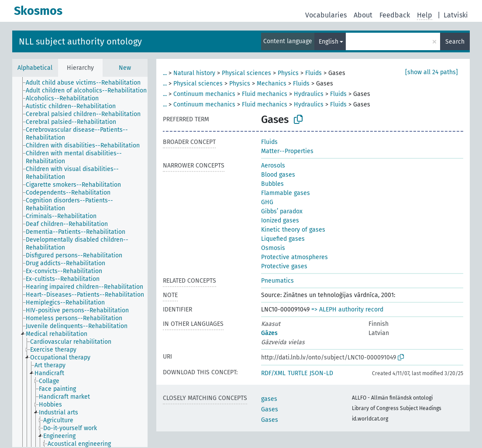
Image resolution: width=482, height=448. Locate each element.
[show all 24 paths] (432, 72)
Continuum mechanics (204, 94)
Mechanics (272, 84)
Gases (270, 409)
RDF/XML (273, 373)
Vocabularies (326, 15)
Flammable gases (286, 193)
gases (269, 399)
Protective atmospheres (294, 257)
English (329, 42)
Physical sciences (246, 73)
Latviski (456, 15)
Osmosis (273, 248)
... (165, 73)
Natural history (194, 73)
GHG (267, 202)
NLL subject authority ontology (80, 41)
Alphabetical (35, 68)
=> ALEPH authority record (347, 309)
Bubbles (272, 184)
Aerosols (273, 166)
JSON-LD (321, 373)
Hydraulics (309, 94)
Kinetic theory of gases (293, 230)
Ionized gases (280, 221)
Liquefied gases (283, 239)
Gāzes (269, 333)
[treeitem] (87, 83)
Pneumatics (277, 281)
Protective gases (284, 266)
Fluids (313, 73)
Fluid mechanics (265, 94)
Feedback (395, 15)
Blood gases (278, 175)
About (363, 15)
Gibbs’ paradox (282, 211)
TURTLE (298, 373)
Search (455, 42)
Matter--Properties (287, 151)
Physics (288, 73)
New (125, 68)
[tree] (80, 262)
